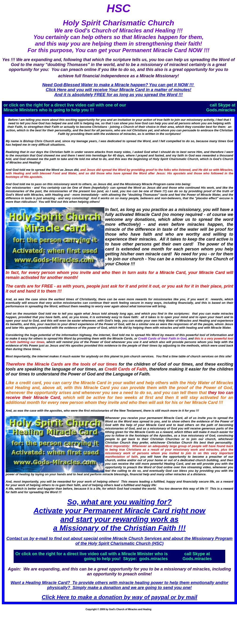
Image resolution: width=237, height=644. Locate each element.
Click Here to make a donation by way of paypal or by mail (119, 597)
